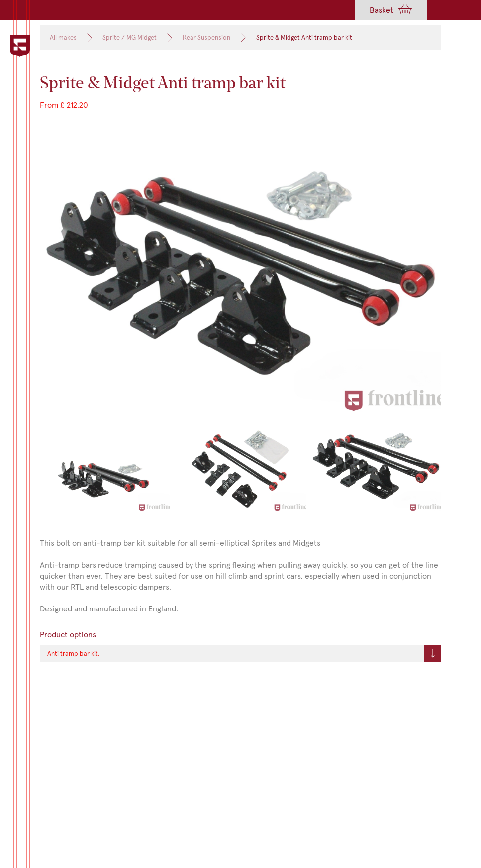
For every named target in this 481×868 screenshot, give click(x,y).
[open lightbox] (240, 276)
